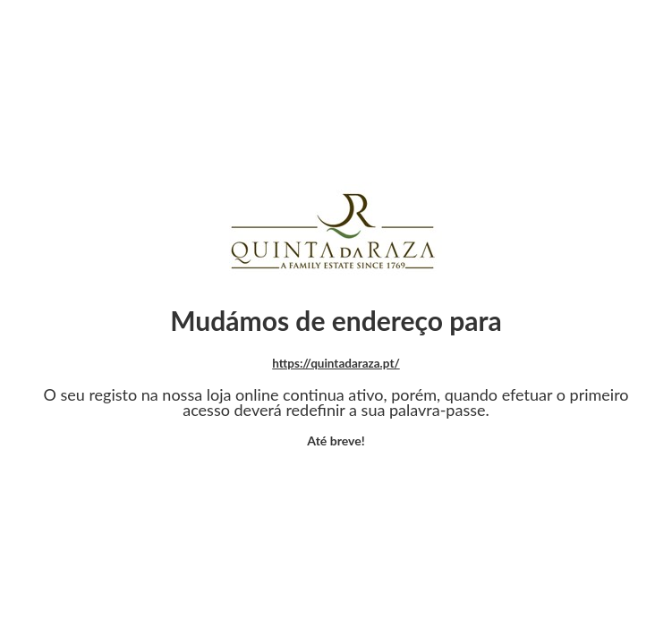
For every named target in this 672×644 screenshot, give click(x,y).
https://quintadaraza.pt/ (336, 363)
